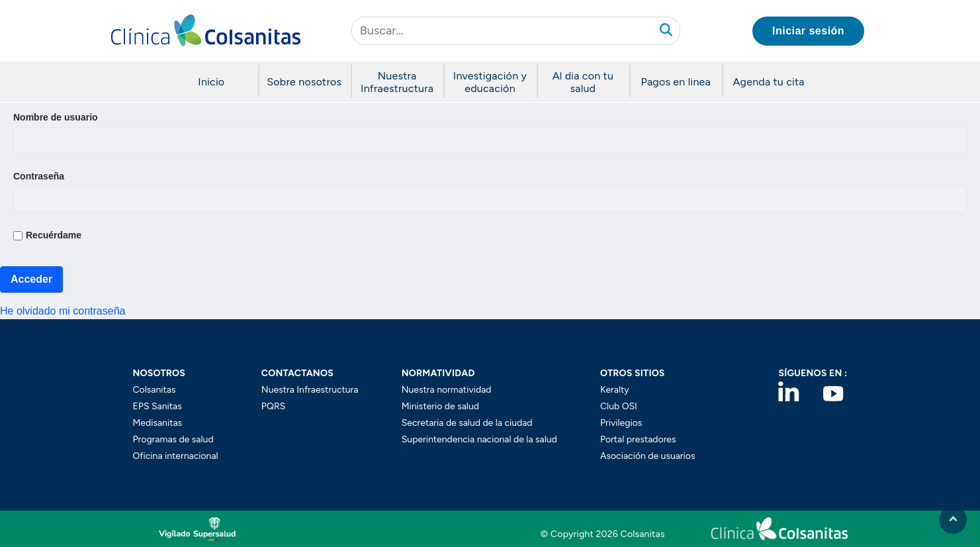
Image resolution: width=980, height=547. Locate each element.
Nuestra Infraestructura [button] (397, 82)
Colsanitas (155, 390)
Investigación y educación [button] (490, 82)
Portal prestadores (638, 439)
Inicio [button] (211, 82)
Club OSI (619, 406)
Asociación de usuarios (648, 456)
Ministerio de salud (440, 406)
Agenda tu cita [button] (769, 82)
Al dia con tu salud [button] (583, 82)
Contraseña (39, 176)
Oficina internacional (176, 456)
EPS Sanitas (157, 406)
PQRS (273, 406)
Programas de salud (173, 439)
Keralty (615, 390)
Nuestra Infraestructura (310, 390)
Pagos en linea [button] (676, 82)
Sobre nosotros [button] (304, 82)
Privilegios (621, 423)
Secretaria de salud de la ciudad (467, 423)
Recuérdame (47, 235)
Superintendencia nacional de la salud (479, 439)
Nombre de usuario (56, 117)
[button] (206, 31)
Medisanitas (158, 423)
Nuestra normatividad (447, 390)
